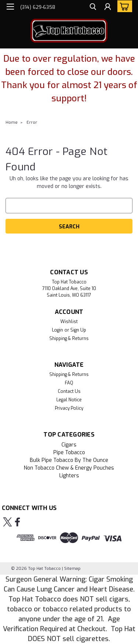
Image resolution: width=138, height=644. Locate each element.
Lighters (69, 476)
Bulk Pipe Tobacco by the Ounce (69, 460)
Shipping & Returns (69, 339)
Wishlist (69, 322)
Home (12, 122)
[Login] (108, 8)
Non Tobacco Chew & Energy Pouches (69, 468)
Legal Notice (69, 400)
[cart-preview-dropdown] (123, 6)
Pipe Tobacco (69, 453)
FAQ (69, 383)
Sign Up (78, 330)
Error (32, 122)
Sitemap (72, 569)
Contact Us (69, 391)
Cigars (69, 445)
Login (57, 330)
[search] (93, 8)
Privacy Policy (69, 408)
